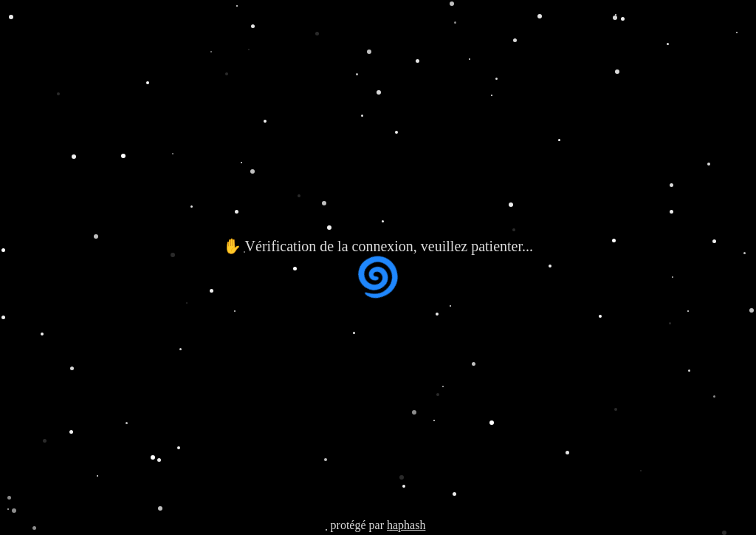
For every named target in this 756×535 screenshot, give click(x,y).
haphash (406, 525)
